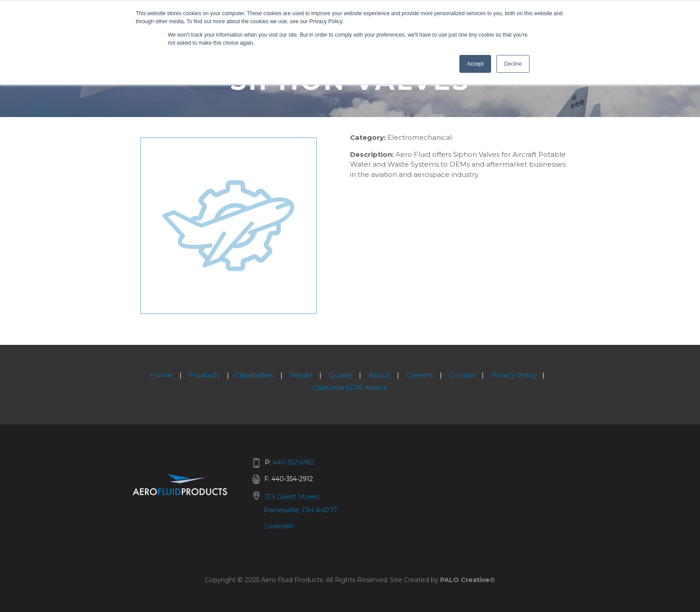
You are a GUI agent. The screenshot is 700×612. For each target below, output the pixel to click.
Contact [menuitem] (463, 375)
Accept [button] (475, 64)
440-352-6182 (294, 462)
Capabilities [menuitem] (254, 375)
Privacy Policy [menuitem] (514, 375)
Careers (419, 375)
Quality (340, 375)
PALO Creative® (468, 580)
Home (161, 375)
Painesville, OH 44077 (300, 510)
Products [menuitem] (204, 375)
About (379, 375)
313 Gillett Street (292, 497)
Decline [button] (513, 64)
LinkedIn (279, 526)
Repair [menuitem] (301, 375)
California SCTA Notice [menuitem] (350, 388)
